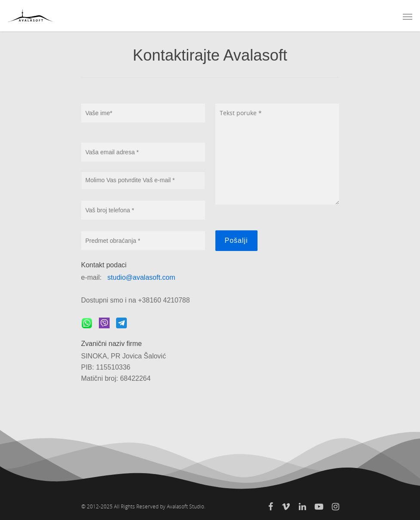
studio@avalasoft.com (141, 277)
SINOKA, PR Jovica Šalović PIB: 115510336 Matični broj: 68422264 (124, 367)
